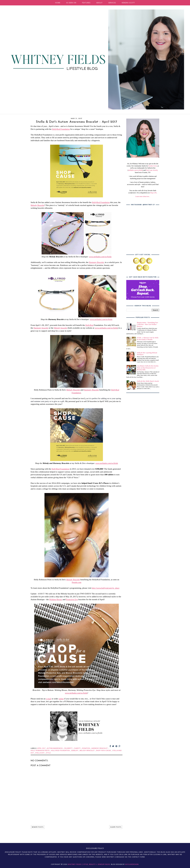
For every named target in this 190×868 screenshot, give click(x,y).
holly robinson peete (40, 750)
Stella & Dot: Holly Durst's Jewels (148, 381)
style (48, 753)
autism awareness (55, 748)
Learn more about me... (143, 196)
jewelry (75, 750)
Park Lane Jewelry (152, 170)
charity (77, 748)
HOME (58, 3)
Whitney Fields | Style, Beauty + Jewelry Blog (89, 864)
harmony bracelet (100, 748)
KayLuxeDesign (132, 864)
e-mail (48, 699)
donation (86, 748)
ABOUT (99, 3)
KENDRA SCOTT (128, 3)
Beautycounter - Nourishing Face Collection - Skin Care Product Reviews (148, 324)
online (61, 699)
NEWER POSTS (38, 827)
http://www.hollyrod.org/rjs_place (106, 588)
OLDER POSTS (116, 827)
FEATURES (86, 3)
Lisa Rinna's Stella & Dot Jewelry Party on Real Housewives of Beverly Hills (148, 368)
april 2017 (42, 748)
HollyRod (89, 325)
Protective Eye (72, 599)
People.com (77, 582)
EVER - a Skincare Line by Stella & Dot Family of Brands (148, 339)
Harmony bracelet (41, 328)
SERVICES (112, 3)
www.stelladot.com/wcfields (100, 257)
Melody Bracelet (37, 205)
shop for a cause (104, 750)
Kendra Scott (153, 166)
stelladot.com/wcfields (135, 170)
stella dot (40, 753)
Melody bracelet (61, 328)
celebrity (68, 748)
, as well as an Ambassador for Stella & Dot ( (143, 168)
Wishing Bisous (56, 599)
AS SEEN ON (71, 3)
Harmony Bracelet (96, 262)
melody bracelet (87, 750)
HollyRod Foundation (61, 129)
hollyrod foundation (61, 750)
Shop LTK (153, 193)
